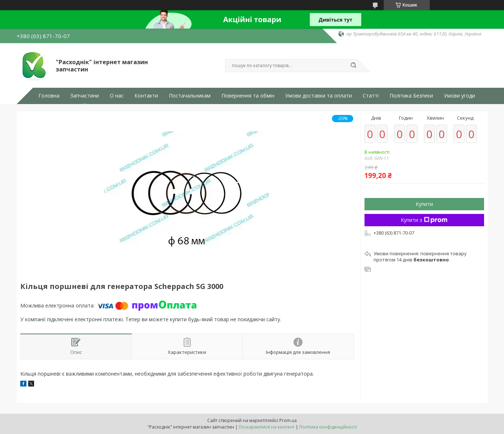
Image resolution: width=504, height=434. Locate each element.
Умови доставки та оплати (318, 96)
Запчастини (85, 96)
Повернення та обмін (248, 96)
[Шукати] (354, 66)
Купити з (424, 220)
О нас (117, 96)
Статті (371, 96)
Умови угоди (459, 96)
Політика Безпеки (411, 96)
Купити (424, 204)
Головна (49, 96)
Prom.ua (288, 420)
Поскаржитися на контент (267, 427)
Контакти (146, 96)
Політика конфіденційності (328, 427)
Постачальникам (190, 96)
